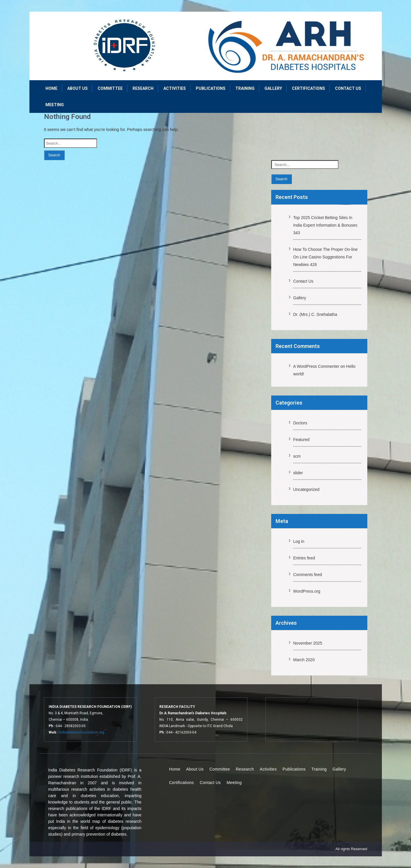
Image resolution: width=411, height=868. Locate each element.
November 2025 (308, 643)
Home (51, 88)
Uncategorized (306, 489)
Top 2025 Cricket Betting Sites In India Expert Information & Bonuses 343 (325, 225)
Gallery (273, 88)
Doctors (300, 423)
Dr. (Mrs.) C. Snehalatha (315, 314)
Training (245, 88)
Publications (211, 88)
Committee (110, 88)
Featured (301, 440)
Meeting (55, 105)
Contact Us (348, 88)
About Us (77, 88)
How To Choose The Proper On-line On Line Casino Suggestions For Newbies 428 (326, 257)
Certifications (308, 88)
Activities (175, 88)
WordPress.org (307, 591)
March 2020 (304, 660)
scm (297, 456)
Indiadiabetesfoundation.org (82, 732)
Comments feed (308, 575)
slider (298, 473)
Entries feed (304, 558)
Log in (299, 541)
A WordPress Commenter (316, 366)
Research (143, 88)
